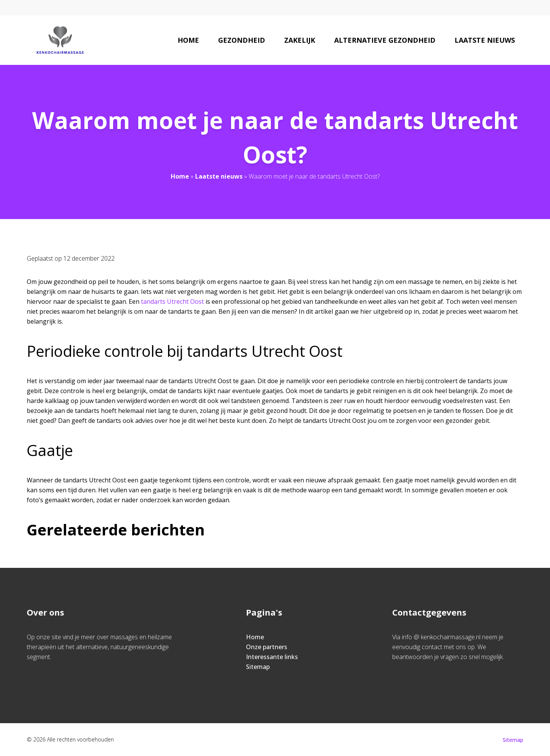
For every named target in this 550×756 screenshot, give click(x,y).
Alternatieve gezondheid (385, 40)
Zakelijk (300, 40)
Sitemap (258, 667)
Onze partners (267, 647)
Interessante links (272, 657)
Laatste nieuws (485, 40)
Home (188, 40)
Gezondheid (242, 40)
